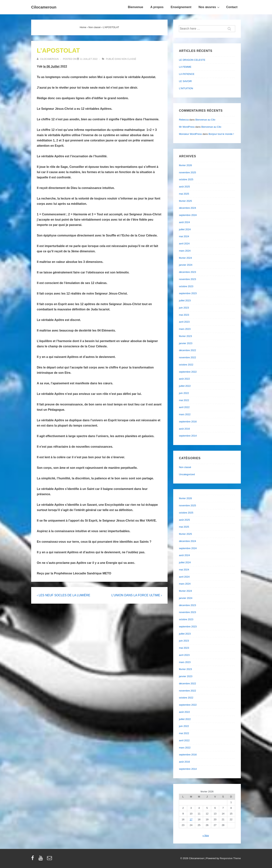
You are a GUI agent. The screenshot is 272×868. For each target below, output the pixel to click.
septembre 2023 (188, 293)
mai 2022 (184, 400)
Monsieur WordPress (190, 134)
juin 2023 (184, 308)
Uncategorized (187, 474)
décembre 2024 (187, 208)
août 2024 (184, 222)
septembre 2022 (188, 372)
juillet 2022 (185, 386)
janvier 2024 (186, 265)
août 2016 (184, 429)
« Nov (206, 835)
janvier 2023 (186, 343)
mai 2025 (184, 194)
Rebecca (184, 120)
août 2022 (184, 379)
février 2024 (185, 258)
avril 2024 (184, 244)
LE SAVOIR (185, 81)
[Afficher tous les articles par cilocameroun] (48, 59)
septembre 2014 (188, 436)
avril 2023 (184, 322)
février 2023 (185, 336)
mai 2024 (184, 236)
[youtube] (41, 859)
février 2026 (185, 165)
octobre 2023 (186, 286)
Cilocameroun (44, 7)
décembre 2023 (187, 272)
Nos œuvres (209, 7)
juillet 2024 (185, 229)
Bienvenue (136, 7)
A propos (157, 7)
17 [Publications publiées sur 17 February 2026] (191, 819)
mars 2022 (185, 414)
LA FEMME (185, 67)
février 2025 (185, 201)
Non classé (129, 59)
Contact (232, 7)
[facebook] (33, 859)
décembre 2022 (187, 350)
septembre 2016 (188, 422)
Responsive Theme (230, 858)
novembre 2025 (187, 172)
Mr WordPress (187, 127)
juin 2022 (184, 393)
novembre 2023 (187, 279)
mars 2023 (185, 329)
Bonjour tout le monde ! (221, 134)
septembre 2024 (188, 215)
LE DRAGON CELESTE (192, 60)
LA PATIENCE (187, 74)
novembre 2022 (187, 357)
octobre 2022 (186, 365)
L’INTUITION (186, 88)
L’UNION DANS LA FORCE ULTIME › (137, 595)
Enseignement (181, 7)
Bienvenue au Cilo (205, 120)
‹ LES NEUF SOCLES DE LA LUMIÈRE (64, 595)
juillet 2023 (185, 300)
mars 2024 (185, 251)
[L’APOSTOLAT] (89, 59)
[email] (50, 859)
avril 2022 (184, 407)
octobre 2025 (186, 179)
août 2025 (184, 187)
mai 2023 (184, 315)
